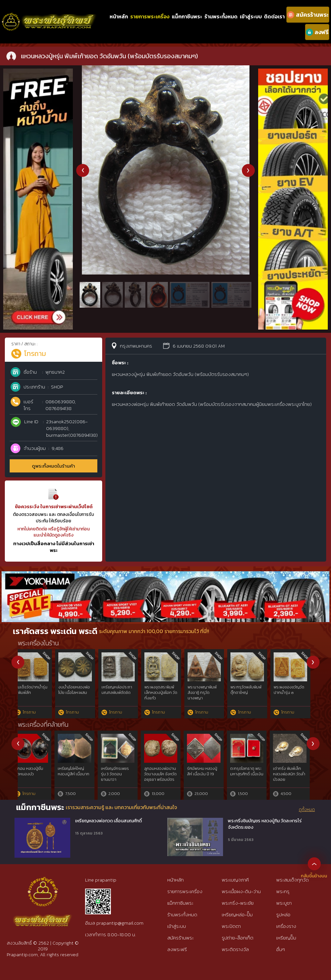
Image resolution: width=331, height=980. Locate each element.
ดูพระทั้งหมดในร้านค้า (54, 466)
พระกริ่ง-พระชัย (238, 903)
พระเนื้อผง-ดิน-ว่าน (241, 891)
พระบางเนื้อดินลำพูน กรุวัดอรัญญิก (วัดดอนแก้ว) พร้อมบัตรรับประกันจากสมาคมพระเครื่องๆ (295, 701)
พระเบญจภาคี (235, 880)
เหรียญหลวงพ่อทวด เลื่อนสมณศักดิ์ (108, 821)
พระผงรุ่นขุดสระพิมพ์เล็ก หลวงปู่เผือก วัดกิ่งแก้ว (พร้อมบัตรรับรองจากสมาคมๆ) (208, 698)
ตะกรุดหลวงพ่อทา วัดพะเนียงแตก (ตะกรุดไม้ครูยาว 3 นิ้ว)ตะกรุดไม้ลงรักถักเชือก (79, 698)
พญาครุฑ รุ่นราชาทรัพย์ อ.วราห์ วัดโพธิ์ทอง (122, 774)
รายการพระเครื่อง (150, 16)
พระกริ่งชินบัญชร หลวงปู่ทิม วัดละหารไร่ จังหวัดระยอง (265, 824)
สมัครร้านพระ (180, 938)
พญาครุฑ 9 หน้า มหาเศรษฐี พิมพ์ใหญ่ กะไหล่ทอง (164, 774)
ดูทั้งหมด (307, 810)
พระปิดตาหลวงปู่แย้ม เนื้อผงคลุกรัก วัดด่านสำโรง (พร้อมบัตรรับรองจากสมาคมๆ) (252, 698)
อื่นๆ (281, 949)
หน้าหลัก (119, 16)
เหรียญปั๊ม (286, 938)
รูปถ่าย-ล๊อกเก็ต (238, 938)
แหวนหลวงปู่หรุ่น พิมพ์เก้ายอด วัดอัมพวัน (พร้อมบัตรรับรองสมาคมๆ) (37, 695)
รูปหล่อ (283, 915)
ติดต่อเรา (274, 16)
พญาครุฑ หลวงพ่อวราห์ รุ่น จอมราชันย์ (295, 774)
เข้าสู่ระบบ (251, 16)
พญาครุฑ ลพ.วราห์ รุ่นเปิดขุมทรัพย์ (252, 771)
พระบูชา (284, 903)
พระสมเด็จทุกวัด (292, 880)
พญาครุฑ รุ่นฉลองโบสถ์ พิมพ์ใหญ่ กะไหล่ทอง (80, 774)
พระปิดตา (231, 926)
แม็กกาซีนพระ (187, 16)
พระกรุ (283, 891)
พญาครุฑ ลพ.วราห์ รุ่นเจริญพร (36, 771)
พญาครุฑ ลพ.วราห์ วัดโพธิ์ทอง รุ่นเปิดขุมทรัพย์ (209, 774)
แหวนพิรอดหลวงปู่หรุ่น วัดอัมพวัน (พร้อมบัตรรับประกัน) (123, 695)
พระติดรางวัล (235, 949)
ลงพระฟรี (177, 949)
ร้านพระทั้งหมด (221, 16)
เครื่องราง (286, 926)
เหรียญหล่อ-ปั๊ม (237, 915)
